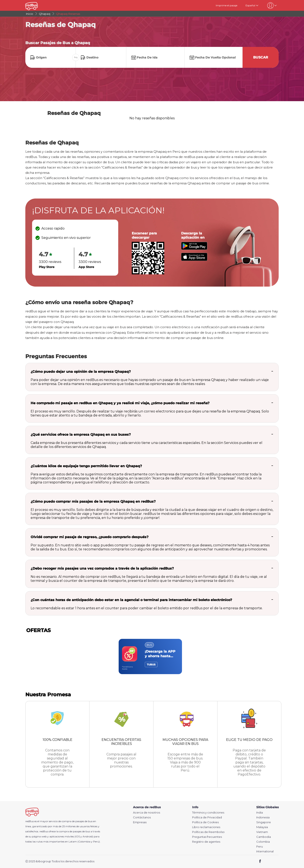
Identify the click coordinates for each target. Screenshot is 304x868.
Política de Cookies (205, 822)
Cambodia (264, 837)
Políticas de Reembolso (208, 832)
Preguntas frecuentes (207, 837)
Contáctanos (142, 817)
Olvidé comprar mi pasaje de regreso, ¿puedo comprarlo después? (90, 537)
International (265, 851)
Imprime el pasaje (227, 5)
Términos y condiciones (208, 813)
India (260, 813)
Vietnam (262, 832)
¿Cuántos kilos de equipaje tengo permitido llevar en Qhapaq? (86, 466)
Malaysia (262, 827)
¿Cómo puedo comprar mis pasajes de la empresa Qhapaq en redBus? (93, 501)
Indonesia (263, 817)
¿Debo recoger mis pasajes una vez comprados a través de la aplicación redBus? (102, 568)
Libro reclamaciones (206, 827)
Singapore (264, 822)
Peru (260, 847)
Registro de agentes (206, 842)
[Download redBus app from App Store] (194, 260)
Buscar (261, 57)
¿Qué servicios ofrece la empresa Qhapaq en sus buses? (81, 435)
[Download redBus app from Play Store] (194, 249)
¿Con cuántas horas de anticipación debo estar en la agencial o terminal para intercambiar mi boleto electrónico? (131, 600)
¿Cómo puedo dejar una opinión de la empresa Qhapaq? (81, 372)
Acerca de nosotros (147, 813)
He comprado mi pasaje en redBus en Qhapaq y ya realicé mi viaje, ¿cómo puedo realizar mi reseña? (120, 403)
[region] (152, 656)
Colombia (263, 842)
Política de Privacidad (207, 817)
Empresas (140, 822)
